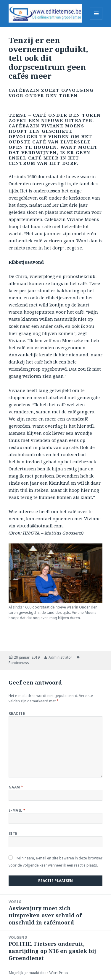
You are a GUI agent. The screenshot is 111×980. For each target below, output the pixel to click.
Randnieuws (19, 663)
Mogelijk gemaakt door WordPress (38, 973)
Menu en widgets (96, 19)
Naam (16, 787)
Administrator (60, 657)
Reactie (17, 713)
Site (13, 833)
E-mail (17, 810)
